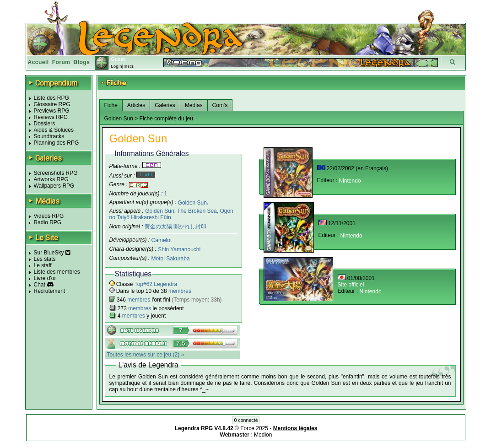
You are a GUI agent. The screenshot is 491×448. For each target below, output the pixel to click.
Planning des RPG (57, 143)
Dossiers (45, 124)
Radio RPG (48, 222)
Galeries (165, 105)
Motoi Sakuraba (171, 259)
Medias (194, 105)
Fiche (111, 105)
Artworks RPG (51, 179)
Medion (263, 435)
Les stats (45, 259)
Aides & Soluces (54, 130)
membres (180, 291)
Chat (40, 285)
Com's (220, 105)
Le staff (43, 265)
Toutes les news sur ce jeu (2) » (146, 355)
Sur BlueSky (52, 253)
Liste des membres (57, 272)
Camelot (162, 240)
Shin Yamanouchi (179, 249)
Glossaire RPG (52, 104)
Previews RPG (52, 111)
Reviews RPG (51, 117)
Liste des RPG (51, 98)
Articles (136, 105)
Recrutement (50, 291)
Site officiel (351, 285)
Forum (61, 62)
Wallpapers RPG (54, 186)
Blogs (82, 62)
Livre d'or (45, 278)
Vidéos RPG (49, 216)
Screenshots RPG (56, 173)
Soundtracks (49, 136)
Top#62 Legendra (156, 284)
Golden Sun (192, 202)
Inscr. (129, 66)
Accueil (38, 62)
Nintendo (350, 181)
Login (116, 66)
